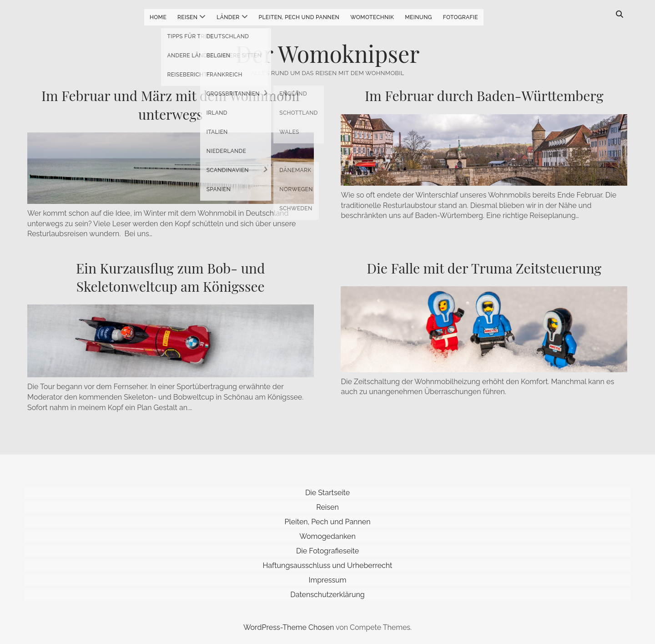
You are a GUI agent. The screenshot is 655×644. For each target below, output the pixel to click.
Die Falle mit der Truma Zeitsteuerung (484, 268)
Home (158, 17)
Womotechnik (372, 17)
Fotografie (461, 17)
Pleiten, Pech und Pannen (299, 17)
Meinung (418, 17)
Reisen (187, 17)
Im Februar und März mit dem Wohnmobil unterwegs (171, 105)
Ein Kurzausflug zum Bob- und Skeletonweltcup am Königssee (170, 277)
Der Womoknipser (328, 53)
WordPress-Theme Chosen (289, 627)
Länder (228, 17)
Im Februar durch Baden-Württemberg (484, 96)
